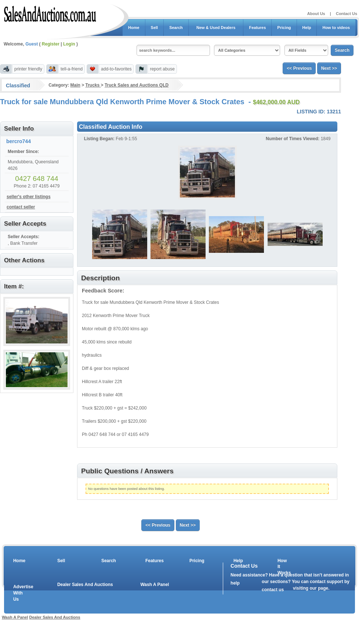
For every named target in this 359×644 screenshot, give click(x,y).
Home (134, 28)
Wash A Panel (155, 585)
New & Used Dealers (216, 28)
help (235, 583)
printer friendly (28, 69)
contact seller (21, 207)
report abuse (162, 69)
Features (257, 28)
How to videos (336, 28)
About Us (316, 14)
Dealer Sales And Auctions (85, 585)
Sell (155, 28)
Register (51, 44)
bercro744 (19, 141)
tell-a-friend (72, 69)
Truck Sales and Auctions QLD (137, 85)
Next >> (329, 68)
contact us (273, 590)
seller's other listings (29, 197)
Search (176, 28)
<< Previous (299, 68)
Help (307, 28)
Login (69, 44)
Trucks (93, 85)
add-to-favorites (116, 69)
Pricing (284, 28)
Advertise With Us (19, 593)
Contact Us (347, 14)
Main (75, 85)
